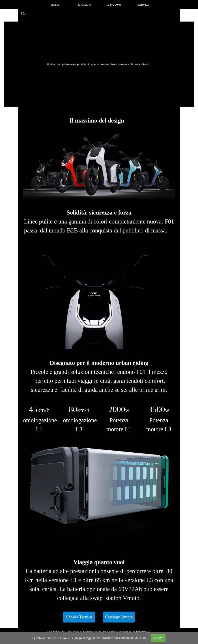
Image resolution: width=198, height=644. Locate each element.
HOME (55, 5)
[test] (79, 617)
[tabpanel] (99, 120)
